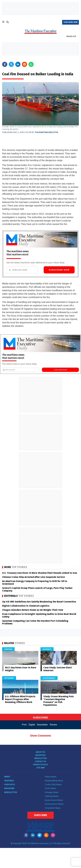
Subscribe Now (58, 270)
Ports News (50, 788)
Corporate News (53, 808)
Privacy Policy (40, 765)
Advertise (40, 755)
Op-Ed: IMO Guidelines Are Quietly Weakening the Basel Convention (39, 602)
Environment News (54, 804)
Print (24, 725)
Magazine (9, 788)
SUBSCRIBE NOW (70, 22)
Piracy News (51, 777)
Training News (52, 796)
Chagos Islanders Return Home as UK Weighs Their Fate (33, 610)
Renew (53, 725)
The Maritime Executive (46, 132)
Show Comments (40, 736)
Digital (32, 725)
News (7, 777)
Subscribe (40, 815)
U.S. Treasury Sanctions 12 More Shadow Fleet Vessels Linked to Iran (40, 573)
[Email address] (23, 270)
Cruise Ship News (53, 784)
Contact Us (40, 761)
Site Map (40, 768)
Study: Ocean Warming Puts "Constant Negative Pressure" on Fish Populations (59, 701)
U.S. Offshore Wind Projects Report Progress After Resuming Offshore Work (20, 699)
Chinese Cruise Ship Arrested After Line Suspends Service (33, 577)
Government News (54, 800)
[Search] (8, 22)
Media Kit (71, 36)
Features (9, 781)
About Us (40, 752)
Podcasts (10, 784)
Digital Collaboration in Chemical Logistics (26, 606)
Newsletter (43, 725)
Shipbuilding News (54, 781)
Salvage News (52, 792)
